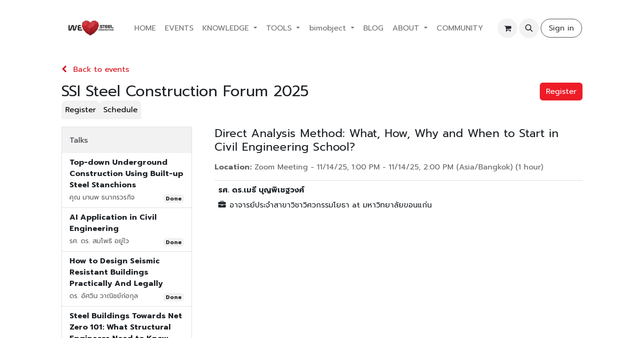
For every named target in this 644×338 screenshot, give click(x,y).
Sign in (561, 28)
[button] (529, 28)
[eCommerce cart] (507, 28)
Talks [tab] (79, 140)
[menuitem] (145, 28)
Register (561, 92)
